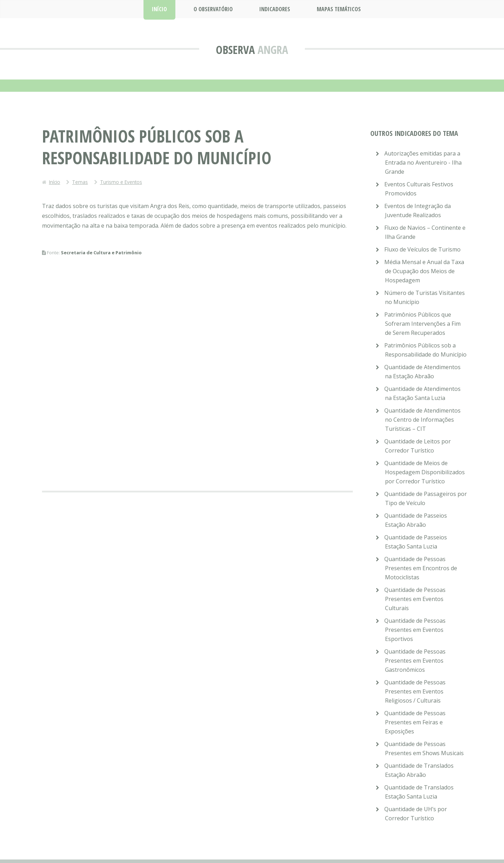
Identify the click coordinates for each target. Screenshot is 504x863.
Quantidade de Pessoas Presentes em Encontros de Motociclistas (421, 568)
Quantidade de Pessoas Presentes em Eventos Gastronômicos (415, 661)
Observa (235, 50)
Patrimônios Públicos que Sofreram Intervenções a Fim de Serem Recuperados (422, 324)
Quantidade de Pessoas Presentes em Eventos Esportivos (415, 630)
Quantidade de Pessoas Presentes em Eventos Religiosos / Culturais (415, 691)
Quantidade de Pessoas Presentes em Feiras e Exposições (415, 722)
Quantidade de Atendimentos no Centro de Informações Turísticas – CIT (422, 420)
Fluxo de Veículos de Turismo (422, 249)
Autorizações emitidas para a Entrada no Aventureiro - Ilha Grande (423, 163)
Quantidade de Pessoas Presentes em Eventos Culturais (415, 599)
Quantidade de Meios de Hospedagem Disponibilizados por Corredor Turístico (425, 472)
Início (55, 182)
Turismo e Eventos (121, 182)
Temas (80, 182)
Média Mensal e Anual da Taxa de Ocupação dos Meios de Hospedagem (424, 271)
